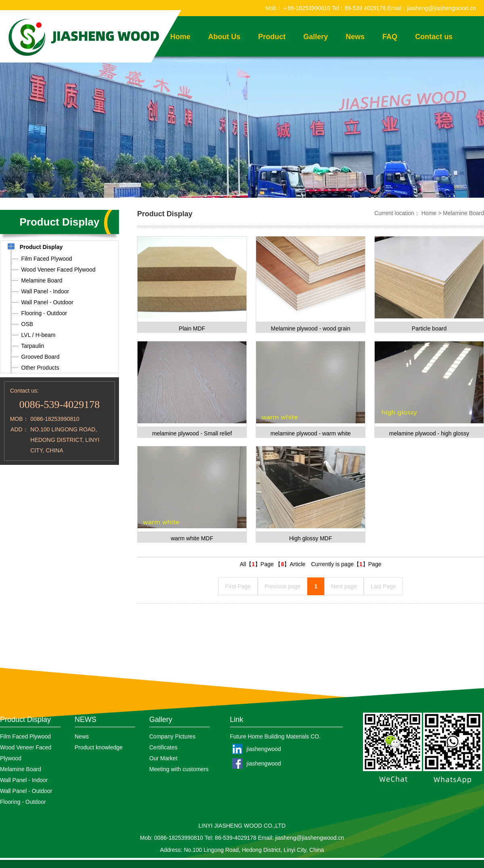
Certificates (163, 747)
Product (272, 37)
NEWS (86, 719)
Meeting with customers (179, 769)
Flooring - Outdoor (23, 802)
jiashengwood (264, 749)
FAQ (390, 37)
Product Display (25, 719)
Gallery (316, 37)
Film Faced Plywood (25, 736)
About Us (224, 37)
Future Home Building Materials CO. (275, 736)
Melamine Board (463, 213)
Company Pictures (172, 736)
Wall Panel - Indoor (24, 780)
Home (429, 213)
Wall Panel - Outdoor (26, 791)
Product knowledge (99, 747)
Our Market (163, 758)
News (355, 37)
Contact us (434, 37)
